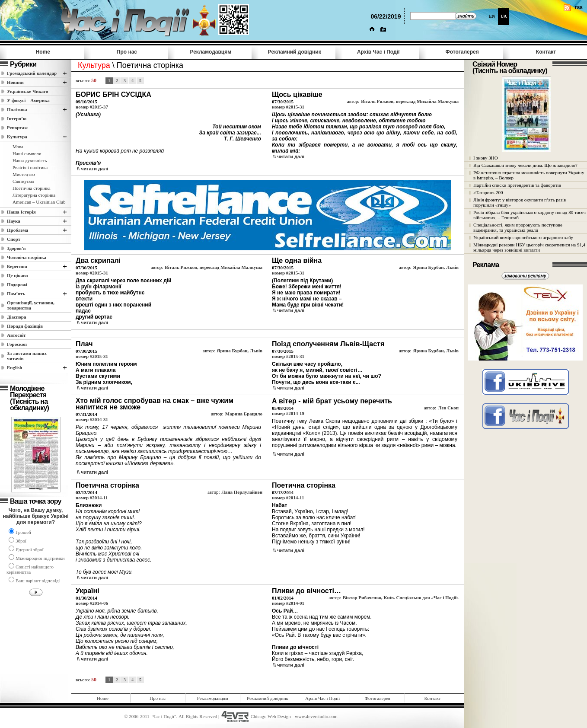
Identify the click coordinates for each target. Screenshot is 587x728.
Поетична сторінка (32, 188)
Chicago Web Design (271, 716)
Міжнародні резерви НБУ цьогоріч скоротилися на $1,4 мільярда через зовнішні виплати (529, 247)
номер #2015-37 (92, 107)
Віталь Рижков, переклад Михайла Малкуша (410, 101)
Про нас (127, 52)
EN (492, 16)
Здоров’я (16, 248)
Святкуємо (23, 181)
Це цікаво (18, 275)
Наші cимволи (27, 153)
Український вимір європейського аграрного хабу (523, 237)
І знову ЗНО (486, 158)
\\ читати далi (93, 169)
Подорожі (17, 284)
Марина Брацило (244, 414)
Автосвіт (16, 335)
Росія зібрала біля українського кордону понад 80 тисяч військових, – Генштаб (530, 215)
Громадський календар (32, 73)
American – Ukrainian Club (39, 202)
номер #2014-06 (92, 603)
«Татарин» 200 (488, 192)
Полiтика (17, 109)
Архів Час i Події (378, 52)
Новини (15, 82)
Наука (14, 221)
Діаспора (16, 317)
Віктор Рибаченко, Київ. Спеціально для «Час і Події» (401, 597)
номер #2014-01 (288, 603)
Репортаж (17, 128)
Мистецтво (24, 174)
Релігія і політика (30, 167)
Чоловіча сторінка (27, 257)
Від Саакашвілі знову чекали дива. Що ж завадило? (525, 165)
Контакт (546, 52)
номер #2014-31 (92, 419)
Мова (18, 147)
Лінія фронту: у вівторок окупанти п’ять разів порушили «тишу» (520, 202)
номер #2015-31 (288, 107)
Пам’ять (16, 294)
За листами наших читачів (27, 356)
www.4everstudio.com (316, 716)
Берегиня (17, 266)
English (14, 367)
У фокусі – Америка (28, 100)
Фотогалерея (462, 52)
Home (43, 52)
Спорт (14, 239)
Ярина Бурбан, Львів (436, 267)
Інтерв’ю (17, 118)
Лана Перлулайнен (242, 492)
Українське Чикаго (27, 91)
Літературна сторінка (34, 195)
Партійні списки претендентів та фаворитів (517, 185)
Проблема (18, 230)
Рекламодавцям (211, 52)
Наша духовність (30, 160)
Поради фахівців (25, 326)
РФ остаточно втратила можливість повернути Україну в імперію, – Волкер (529, 175)
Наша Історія (21, 212)
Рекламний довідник (295, 52)
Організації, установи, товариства (31, 305)
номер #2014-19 (288, 413)
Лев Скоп (448, 408)
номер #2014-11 (92, 498)
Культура (17, 137)
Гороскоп (17, 344)
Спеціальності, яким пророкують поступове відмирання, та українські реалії (518, 227)
